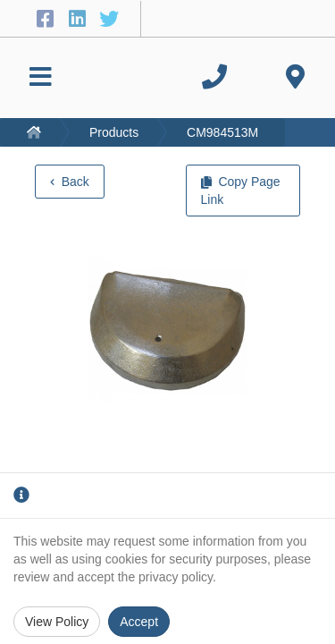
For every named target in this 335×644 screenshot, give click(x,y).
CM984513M (222, 132)
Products (114, 132)
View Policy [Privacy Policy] (57, 622)
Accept (139, 622)
